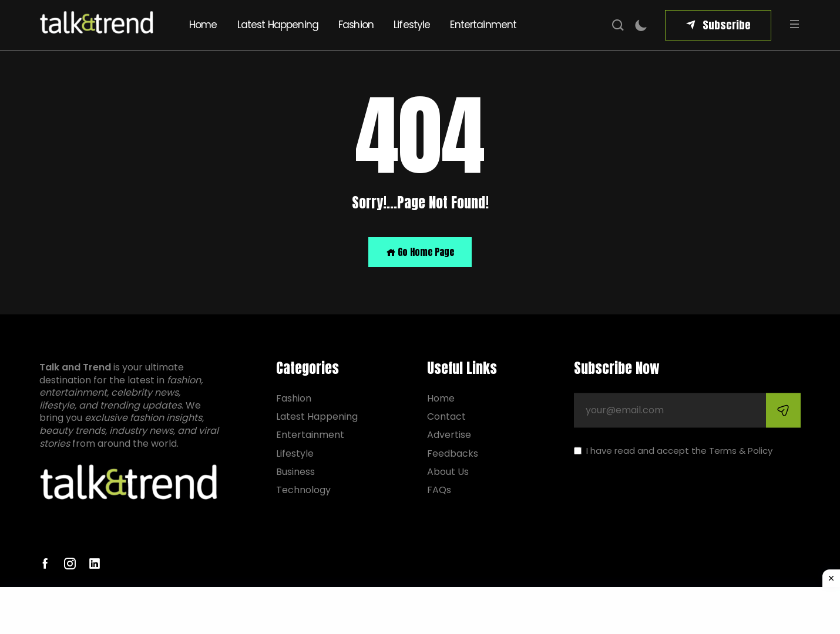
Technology (303, 490)
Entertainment (483, 25)
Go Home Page (420, 252)
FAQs (439, 490)
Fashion (356, 25)
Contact (446, 417)
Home (203, 25)
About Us (448, 472)
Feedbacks (453, 453)
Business (295, 472)
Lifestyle (412, 25)
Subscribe (727, 25)
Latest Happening (278, 25)
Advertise (449, 435)
